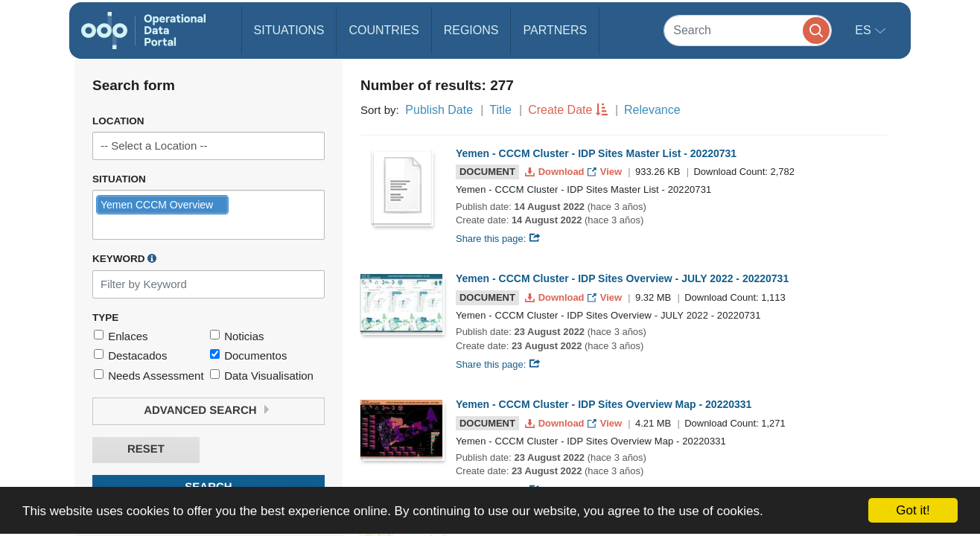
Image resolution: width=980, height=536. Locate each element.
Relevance (652, 110)
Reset (146, 449)
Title (500, 110)
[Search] (748, 30)
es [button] (865, 30)
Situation (119, 179)
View (606, 172)
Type (105, 318)
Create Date (560, 110)
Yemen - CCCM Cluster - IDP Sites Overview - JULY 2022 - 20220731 (622, 278)
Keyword (124, 258)
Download (556, 172)
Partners (555, 30)
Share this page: (498, 239)
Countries (384, 30)
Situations (289, 30)
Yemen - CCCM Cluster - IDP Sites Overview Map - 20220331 (604, 404)
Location (118, 121)
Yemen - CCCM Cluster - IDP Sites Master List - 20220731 (596, 153)
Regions (471, 30)
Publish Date (439, 110)
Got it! (913, 510)
